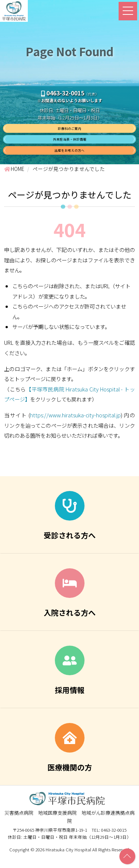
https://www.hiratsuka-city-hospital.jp (75, 427)
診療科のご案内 (70, 130)
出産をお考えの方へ (70, 160)
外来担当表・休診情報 (70, 146)
